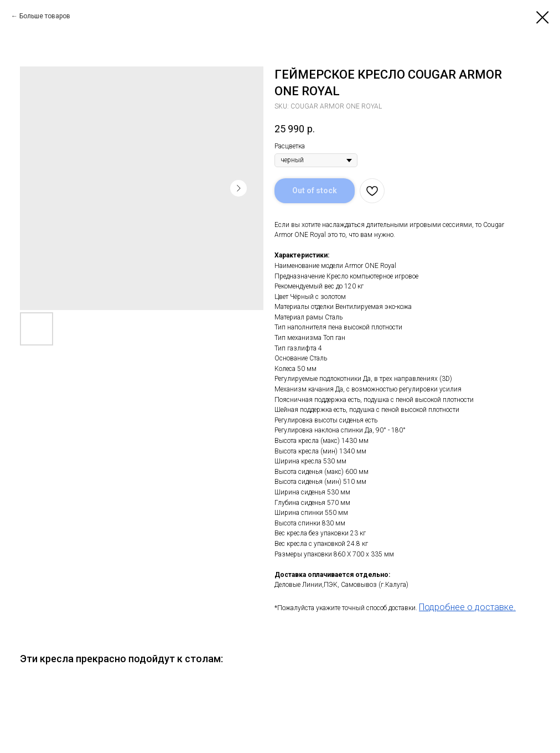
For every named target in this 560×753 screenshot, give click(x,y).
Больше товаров (45, 16)
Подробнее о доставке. (467, 607)
